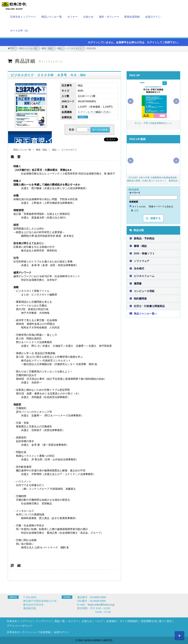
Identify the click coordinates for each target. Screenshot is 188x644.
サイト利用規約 (129, 621)
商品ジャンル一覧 (52, 17)
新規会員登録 (132, 17)
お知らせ (88, 17)
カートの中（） (20, 31)
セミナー (73, 17)
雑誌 (59, 48)
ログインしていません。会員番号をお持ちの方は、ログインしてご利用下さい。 (132, 42)
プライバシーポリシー (20, 626)
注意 (135, 211)
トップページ (44, 621)
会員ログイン (153, 17)
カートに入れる (100, 130)
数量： (73, 130)
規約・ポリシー (109, 17)
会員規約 (111, 621)
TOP (12, 48)
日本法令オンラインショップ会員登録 (29, 632)
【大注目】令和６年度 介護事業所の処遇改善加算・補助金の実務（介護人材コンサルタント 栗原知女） (153, 179)
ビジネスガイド (74, 48)
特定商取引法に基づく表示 (156, 621)
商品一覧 (60, 621)
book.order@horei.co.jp (101, 605)
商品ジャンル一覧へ (145, 314)
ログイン (83, 112)
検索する (153, 218)
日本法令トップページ (23, 17)
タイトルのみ (137, 206)
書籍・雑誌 (47, 48)
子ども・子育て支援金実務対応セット (153, 123)
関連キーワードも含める (160, 206)
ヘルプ (99, 621)
